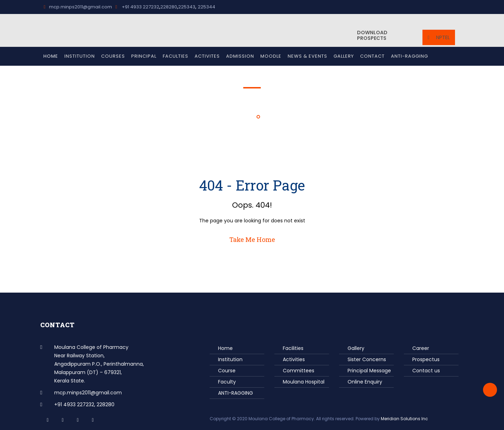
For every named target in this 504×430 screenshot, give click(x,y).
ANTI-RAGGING (409, 56)
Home (51, 56)
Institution (80, 56)
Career (421, 348)
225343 (187, 7)
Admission (240, 56)
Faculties (176, 56)
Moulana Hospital (304, 382)
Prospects (372, 35)
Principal (144, 56)
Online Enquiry (365, 382)
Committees (299, 371)
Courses (113, 56)
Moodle (271, 56)
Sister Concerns (367, 359)
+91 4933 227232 (137, 7)
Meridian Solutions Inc (404, 419)
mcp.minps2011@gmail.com (78, 7)
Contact (372, 56)
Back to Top (490, 390)
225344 (206, 7)
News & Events (307, 56)
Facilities (293, 348)
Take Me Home (252, 239)
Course (227, 371)
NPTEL (439, 37)
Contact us (426, 371)
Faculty (227, 382)
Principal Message (369, 371)
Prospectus (426, 359)
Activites (207, 56)
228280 (169, 7)
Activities (294, 359)
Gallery (344, 56)
